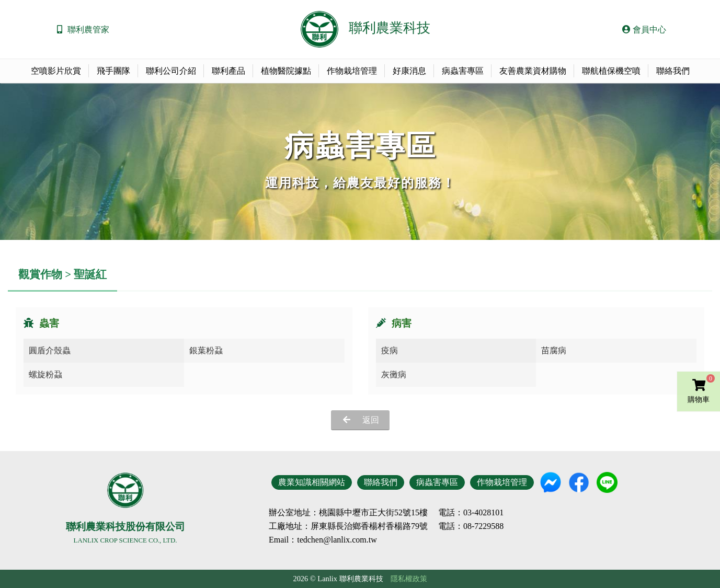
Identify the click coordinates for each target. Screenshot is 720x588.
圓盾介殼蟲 (50, 350)
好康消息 (409, 71)
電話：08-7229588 (471, 526)
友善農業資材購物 (533, 71)
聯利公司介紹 (171, 71)
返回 (371, 420)
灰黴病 (394, 374)
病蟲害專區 (463, 71)
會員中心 (644, 30)
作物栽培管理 (352, 71)
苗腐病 (554, 350)
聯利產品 (228, 71)
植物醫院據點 (286, 71)
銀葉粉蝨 (206, 350)
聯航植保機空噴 (611, 71)
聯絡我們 (673, 71)
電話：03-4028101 (471, 513)
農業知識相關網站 (312, 482)
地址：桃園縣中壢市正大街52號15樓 (361, 513)
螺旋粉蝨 (45, 374)
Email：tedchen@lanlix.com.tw (323, 540)
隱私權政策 (409, 579)
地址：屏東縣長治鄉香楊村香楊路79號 (357, 526)
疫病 (390, 350)
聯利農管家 (88, 30)
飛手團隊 (113, 71)
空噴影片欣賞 (56, 71)
